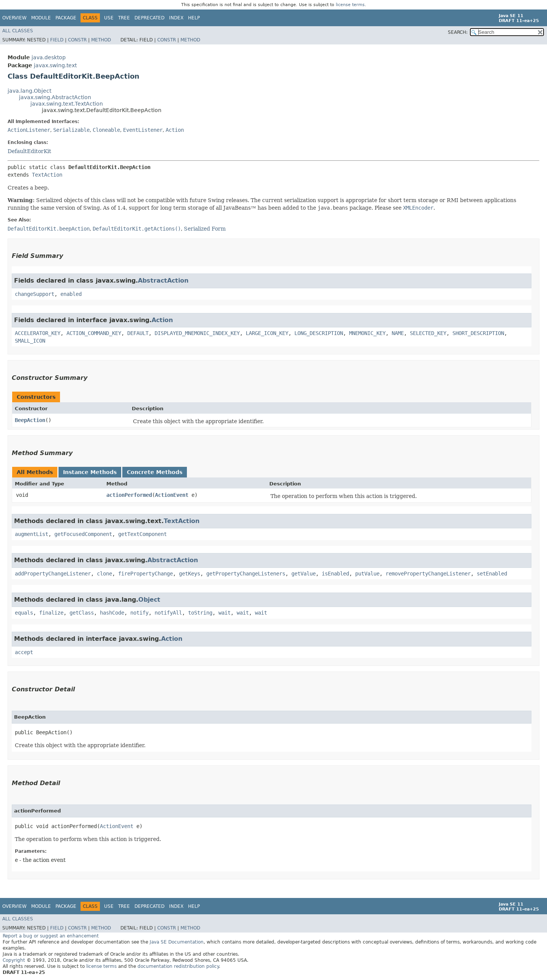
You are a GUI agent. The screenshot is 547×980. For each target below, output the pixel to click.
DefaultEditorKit (29, 151)
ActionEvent (172, 495)
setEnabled (492, 574)
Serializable (71, 130)
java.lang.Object (29, 91)
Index (176, 18)
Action (175, 130)
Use (109, 18)
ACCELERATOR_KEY (38, 333)
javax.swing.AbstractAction (55, 97)
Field (57, 40)
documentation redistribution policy (178, 966)
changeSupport (35, 294)
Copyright (14, 960)
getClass (82, 613)
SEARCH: (458, 32)
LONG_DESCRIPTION (319, 333)
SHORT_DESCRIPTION (478, 333)
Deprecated (149, 18)
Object (149, 600)
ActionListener (29, 130)
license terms (350, 5)
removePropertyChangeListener (428, 574)
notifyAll (168, 613)
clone (104, 574)
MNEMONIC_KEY (367, 333)
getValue (304, 574)
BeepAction (30, 420)
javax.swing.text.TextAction (67, 104)
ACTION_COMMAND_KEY (94, 333)
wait (224, 613)
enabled (71, 294)
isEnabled (335, 574)
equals (24, 613)
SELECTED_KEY (428, 333)
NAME (398, 333)
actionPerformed (129, 495)
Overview (14, 18)
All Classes (18, 31)
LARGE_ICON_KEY (267, 333)
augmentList (32, 534)
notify (139, 613)
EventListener (143, 130)
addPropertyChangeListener (53, 574)
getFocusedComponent (83, 534)
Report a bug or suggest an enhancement (51, 936)
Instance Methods (90, 472)
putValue (367, 574)
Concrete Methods (155, 472)
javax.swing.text (55, 65)
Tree (124, 18)
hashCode (112, 613)
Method (101, 40)
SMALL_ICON (30, 341)
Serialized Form (205, 229)
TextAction (47, 175)
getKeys (190, 574)
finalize (51, 613)
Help (194, 18)
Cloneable (106, 130)
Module (41, 18)
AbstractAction (163, 281)
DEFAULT (138, 333)
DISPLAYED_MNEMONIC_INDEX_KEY (197, 333)
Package (66, 18)
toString (200, 613)
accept (24, 652)
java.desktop (49, 57)
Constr (77, 40)
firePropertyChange (145, 574)
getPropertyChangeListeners (246, 574)
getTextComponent (142, 534)
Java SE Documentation (177, 942)
